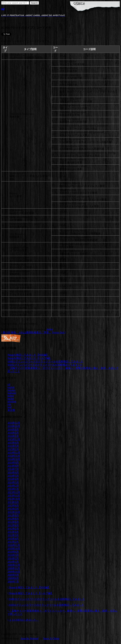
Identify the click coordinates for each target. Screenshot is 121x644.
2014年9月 (13, 463)
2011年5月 (13, 535)
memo (50, 329)
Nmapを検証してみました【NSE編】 (28, 355)
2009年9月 (13, 575)
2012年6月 (13, 522)
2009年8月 (13, 578)
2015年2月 (13, 449)
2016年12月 (14, 423)
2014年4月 (13, 479)
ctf (9, 384)
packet (11, 399)
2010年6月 (13, 552)
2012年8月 (13, 519)
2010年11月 (14, 545)
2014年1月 (13, 489)
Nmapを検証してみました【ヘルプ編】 (30, 358)
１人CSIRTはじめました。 (23, 620)
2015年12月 (14, 439)
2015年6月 (13, 443)
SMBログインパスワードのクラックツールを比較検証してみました (46, 361)
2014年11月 (14, 456)
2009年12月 (14, 565)
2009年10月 (14, 572)
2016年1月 (13, 436)
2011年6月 (13, 532)
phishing (12, 401)
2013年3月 (13, 509)
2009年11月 (14, 568)
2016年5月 (13, 433)
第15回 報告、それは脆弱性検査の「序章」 (26, 332)
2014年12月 (14, 453)
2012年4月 (13, 525)
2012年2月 (13, 529)
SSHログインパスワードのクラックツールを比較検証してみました (45, 365)
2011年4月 (13, 539)
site (9, 404)
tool (10, 407)
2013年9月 (13, 502)
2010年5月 (13, 555)
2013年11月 (14, 496)
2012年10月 (14, 512)
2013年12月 (14, 492)
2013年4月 (13, 506)
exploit (11, 387)
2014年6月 (13, 472)
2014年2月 (13, 486)
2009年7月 (13, 582)
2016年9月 (13, 429)
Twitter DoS (59, 332)
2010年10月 (14, 549)
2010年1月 (13, 562)
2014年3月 (13, 482)
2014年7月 (13, 469)
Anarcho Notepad (30, 638)
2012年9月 (13, 515)
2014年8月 (13, 466)
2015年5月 (13, 446)
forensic (12, 390)
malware (12, 393)
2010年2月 (13, 558)
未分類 (11, 410)
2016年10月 (14, 426)
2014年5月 (13, 476)
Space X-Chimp (51, 638)
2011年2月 (13, 542)
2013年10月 (14, 499)
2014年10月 (14, 459)
